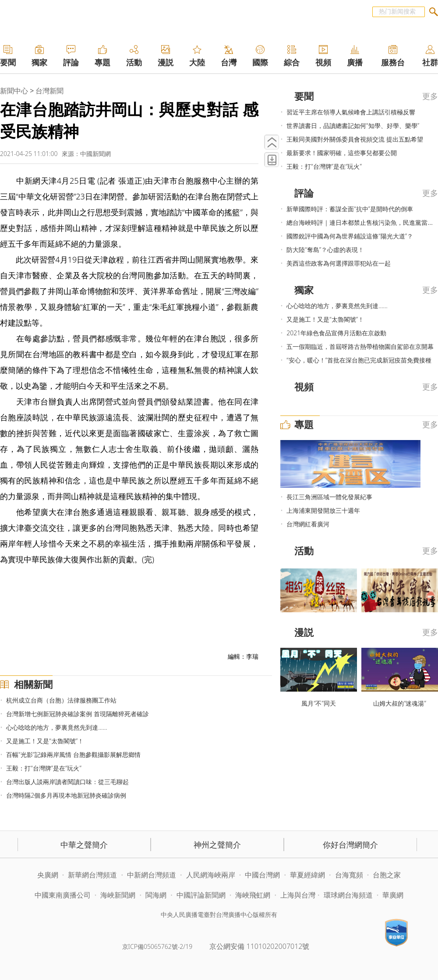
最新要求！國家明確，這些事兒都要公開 (342, 153)
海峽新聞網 (118, 895)
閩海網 (156, 895)
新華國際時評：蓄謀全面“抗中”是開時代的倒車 (350, 209)
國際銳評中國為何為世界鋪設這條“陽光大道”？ (350, 236)
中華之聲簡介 (84, 845)
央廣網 (48, 875)
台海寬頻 (349, 875)
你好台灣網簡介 (350, 845)
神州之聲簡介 (217, 845)
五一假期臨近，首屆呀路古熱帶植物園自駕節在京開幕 (360, 346)
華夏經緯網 (307, 875)
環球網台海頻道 (349, 895)
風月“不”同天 (319, 703)
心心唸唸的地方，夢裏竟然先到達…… (57, 727)
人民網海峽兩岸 (211, 875)
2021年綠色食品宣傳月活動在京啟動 (336, 333)
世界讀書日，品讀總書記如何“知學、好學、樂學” (353, 126)
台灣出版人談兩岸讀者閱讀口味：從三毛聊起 (67, 782)
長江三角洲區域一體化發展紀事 (329, 497)
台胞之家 (387, 875)
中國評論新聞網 (201, 895)
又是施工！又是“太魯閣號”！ (45, 741)
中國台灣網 (262, 875)
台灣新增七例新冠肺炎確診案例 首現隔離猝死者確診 (78, 714)
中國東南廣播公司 (64, 895)
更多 (430, 96)
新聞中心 (14, 91)
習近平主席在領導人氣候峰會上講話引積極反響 (351, 112)
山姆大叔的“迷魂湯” (400, 703)
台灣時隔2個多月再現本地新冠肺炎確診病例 (66, 795)
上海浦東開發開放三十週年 (323, 510)
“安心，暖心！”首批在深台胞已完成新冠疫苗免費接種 (359, 360)
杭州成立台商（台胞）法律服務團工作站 (61, 700)
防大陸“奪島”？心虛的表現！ (325, 250)
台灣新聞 (49, 91)
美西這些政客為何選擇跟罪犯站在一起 (339, 263)
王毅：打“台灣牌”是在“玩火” (44, 768)
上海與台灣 (298, 895)
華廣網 (393, 895)
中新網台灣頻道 (152, 875)
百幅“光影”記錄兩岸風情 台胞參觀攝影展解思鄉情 (73, 755)
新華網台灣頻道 (92, 875)
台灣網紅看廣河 (308, 524)
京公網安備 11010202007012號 (259, 946)
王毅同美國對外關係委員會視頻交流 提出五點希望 (355, 139)
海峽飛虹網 (254, 895)
